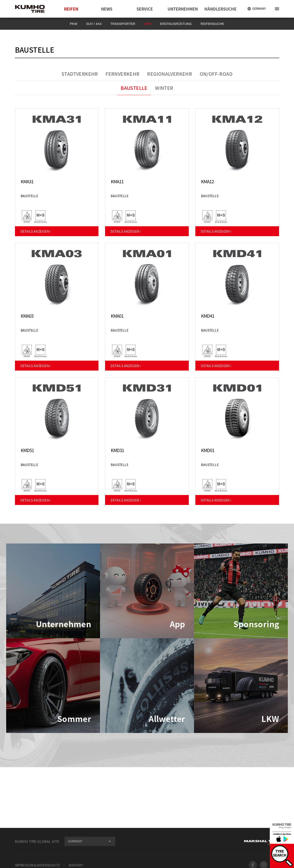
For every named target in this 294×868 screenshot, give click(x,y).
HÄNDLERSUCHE (220, 9)
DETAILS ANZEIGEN (36, 231)
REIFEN (71, 9)
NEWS (107, 9)
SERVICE (145, 9)
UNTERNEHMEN (183, 9)
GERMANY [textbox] (75, 841)
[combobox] (90, 841)
